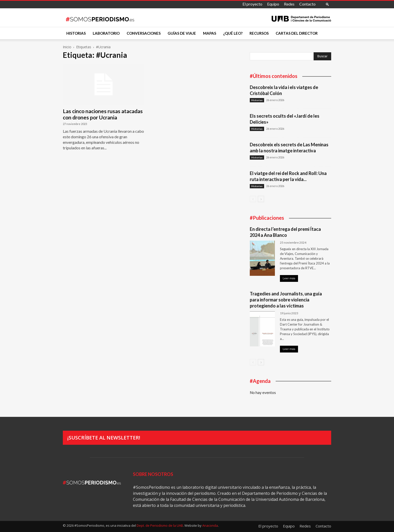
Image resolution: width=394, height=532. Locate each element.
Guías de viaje (182, 33)
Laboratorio (106, 33)
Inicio (67, 47)
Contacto (307, 4)
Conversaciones (144, 33)
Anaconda (210, 525)
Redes (289, 4)
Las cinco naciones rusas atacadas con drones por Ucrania (103, 114)
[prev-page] (253, 199)
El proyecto (252, 4)
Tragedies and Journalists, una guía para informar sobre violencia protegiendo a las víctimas (286, 300)
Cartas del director (297, 33)
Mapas (210, 33)
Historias (76, 33)
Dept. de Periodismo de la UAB (160, 525)
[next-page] (261, 199)
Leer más (289, 278)
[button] (327, 4)
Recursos (259, 33)
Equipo (273, 4)
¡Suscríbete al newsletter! (104, 438)
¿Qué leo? (233, 33)
